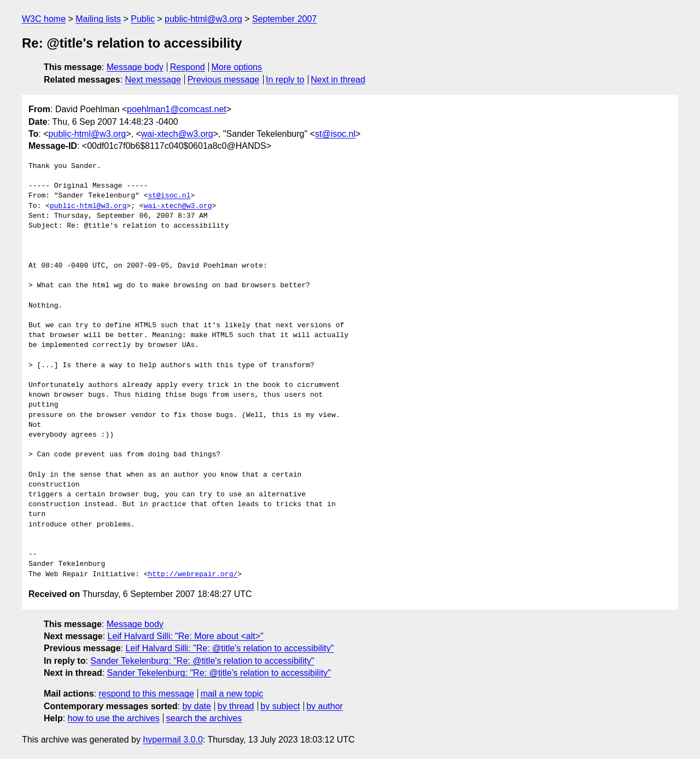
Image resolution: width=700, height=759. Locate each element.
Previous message (224, 80)
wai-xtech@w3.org (177, 134)
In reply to (285, 80)
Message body (135, 67)
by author (325, 706)
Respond (188, 67)
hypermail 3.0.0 (173, 740)
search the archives (204, 718)
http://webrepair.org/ (192, 575)
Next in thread (338, 80)
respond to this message (146, 694)
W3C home (44, 19)
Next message (153, 80)
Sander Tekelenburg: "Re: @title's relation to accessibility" (202, 661)
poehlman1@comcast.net (177, 109)
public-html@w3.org (203, 19)
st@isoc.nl (335, 134)
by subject (280, 706)
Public (143, 19)
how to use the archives (114, 718)
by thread (236, 706)
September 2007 (284, 19)
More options (237, 67)
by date (196, 706)
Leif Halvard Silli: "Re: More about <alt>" (186, 636)
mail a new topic (232, 694)
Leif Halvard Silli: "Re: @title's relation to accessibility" (229, 648)
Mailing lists (98, 19)
